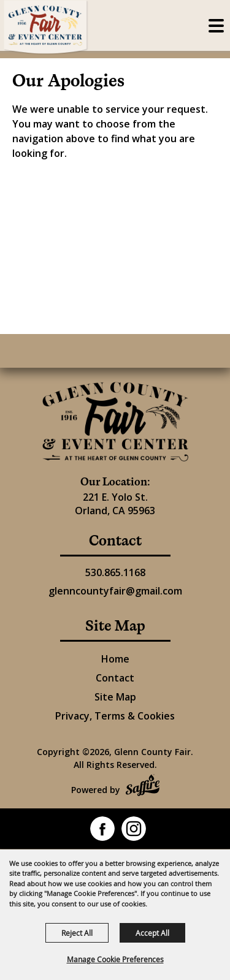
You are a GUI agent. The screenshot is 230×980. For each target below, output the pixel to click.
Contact (115, 678)
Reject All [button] (77, 933)
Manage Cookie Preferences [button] (115, 959)
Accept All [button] (152, 933)
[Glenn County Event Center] (115, 422)
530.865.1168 (115, 572)
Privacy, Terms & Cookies (115, 716)
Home (115, 659)
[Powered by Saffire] (143, 787)
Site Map (115, 697)
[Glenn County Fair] (46, 28)
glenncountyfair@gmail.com (115, 591)
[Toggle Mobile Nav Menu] (216, 26)
